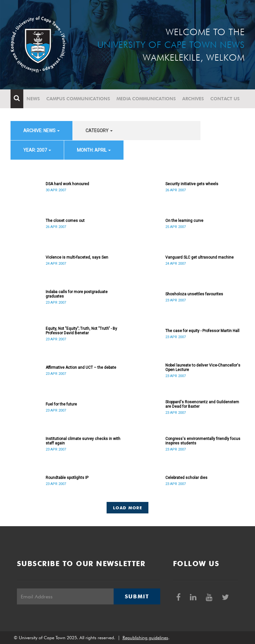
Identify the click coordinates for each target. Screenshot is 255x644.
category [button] (99, 131)
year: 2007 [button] (37, 150)
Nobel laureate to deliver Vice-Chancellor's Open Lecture (203, 367)
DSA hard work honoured (67, 184)
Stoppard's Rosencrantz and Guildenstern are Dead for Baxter (202, 404)
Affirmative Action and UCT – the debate (81, 367)
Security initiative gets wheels (192, 184)
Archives (193, 99)
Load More (127, 508)
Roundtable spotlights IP (67, 478)
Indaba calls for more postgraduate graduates (77, 294)
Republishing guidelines (145, 638)
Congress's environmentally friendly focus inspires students (203, 441)
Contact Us (225, 99)
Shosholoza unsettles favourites (194, 294)
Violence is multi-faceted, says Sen (77, 257)
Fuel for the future (61, 404)
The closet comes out (65, 221)
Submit (137, 596)
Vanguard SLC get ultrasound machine (199, 257)
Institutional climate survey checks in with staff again (83, 441)
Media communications (146, 99)
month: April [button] (94, 150)
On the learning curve (184, 221)
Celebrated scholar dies (186, 478)
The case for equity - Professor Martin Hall (202, 331)
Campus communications (78, 99)
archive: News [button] (41, 131)
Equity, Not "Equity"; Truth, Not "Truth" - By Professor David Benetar (81, 331)
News (33, 99)
